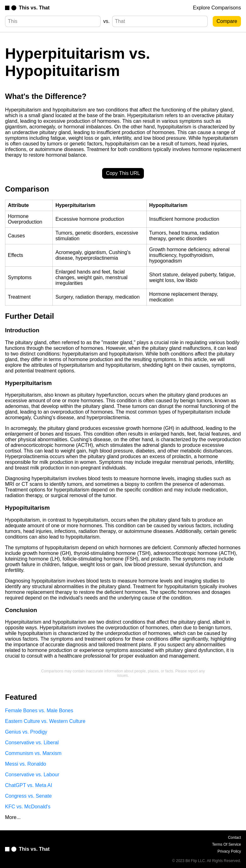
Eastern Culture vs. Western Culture (45, 721)
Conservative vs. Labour (32, 775)
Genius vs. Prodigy (26, 732)
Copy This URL (123, 173)
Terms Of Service (227, 844)
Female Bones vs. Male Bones (39, 711)
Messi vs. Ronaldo (26, 764)
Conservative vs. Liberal (32, 743)
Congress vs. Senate (28, 796)
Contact (235, 838)
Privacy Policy (229, 851)
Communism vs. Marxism (33, 753)
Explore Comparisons (217, 8)
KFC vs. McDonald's (28, 807)
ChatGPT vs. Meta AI (29, 785)
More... (13, 817)
